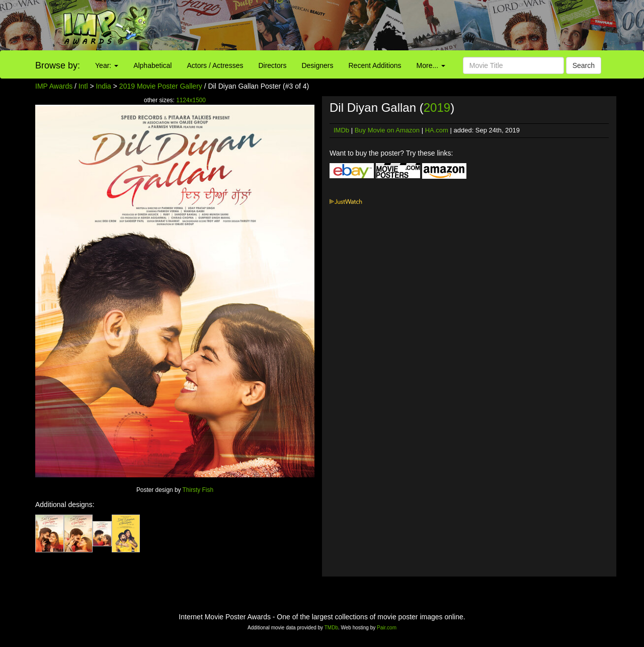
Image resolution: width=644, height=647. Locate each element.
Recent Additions (375, 65)
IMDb (341, 130)
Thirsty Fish (198, 490)
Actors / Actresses (215, 65)
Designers (317, 65)
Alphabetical (152, 65)
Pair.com (387, 628)
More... (431, 65)
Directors (272, 65)
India (104, 86)
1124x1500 (191, 100)
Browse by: (58, 65)
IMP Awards (54, 86)
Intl (83, 86)
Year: (107, 65)
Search (584, 65)
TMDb (331, 628)
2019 (437, 107)
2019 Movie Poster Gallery (161, 86)
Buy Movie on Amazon (387, 130)
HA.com (437, 130)
